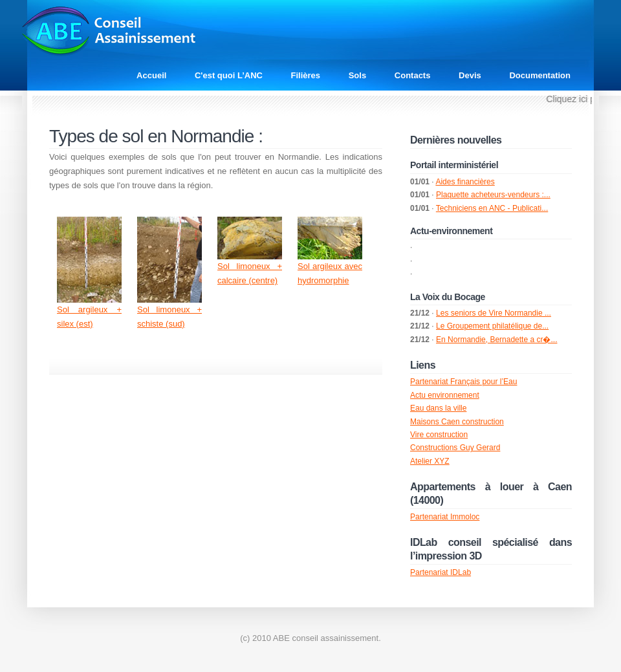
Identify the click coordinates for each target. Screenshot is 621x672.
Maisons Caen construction (457, 422)
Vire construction (439, 435)
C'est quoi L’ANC (229, 75)
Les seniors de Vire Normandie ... (494, 313)
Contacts (413, 75)
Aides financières (465, 182)
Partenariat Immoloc (445, 517)
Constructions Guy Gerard (455, 448)
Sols (357, 75)
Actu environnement (445, 395)
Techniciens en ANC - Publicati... (492, 208)
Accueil (151, 75)
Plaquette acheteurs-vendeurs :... (493, 195)
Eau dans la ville (438, 408)
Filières (306, 75)
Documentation (540, 75)
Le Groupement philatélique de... (492, 326)
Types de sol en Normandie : (156, 136)
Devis (470, 75)
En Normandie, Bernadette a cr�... (496, 340)
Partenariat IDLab (441, 572)
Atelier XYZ (430, 461)
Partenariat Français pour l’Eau (463, 382)
